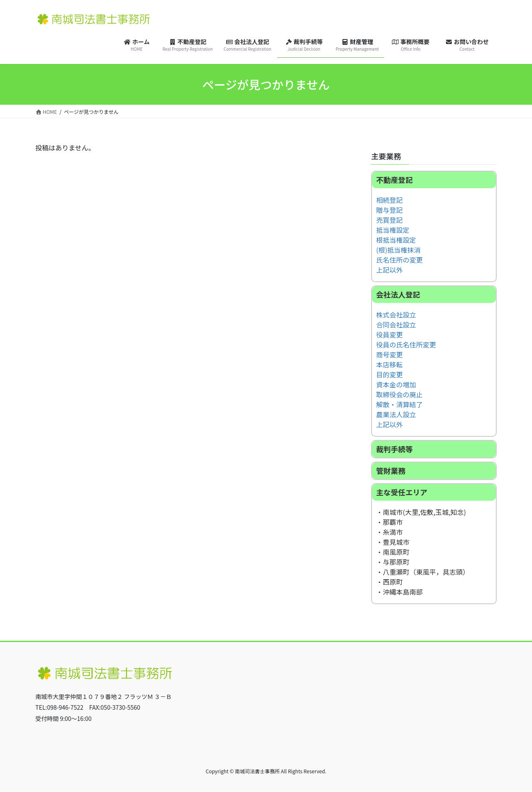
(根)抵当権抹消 (398, 250)
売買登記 (389, 220)
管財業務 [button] (391, 471)
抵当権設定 (393, 230)
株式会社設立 (396, 315)
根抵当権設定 (396, 240)
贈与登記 (389, 210)
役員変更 (389, 335)
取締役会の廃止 (399, 394)
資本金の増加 (396, 384)
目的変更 (389, 374)
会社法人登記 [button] (398, 294)
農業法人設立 (396, 414)
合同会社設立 (396, 325)
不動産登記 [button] (394, 180)
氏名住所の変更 (399, 260)
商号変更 (389, 354)
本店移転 (389, 364)
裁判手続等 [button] (394, 449)
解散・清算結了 (399, 404)
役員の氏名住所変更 (406, 344)
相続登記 (389, 200)
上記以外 (389, 270)
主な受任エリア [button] (402, 492)
